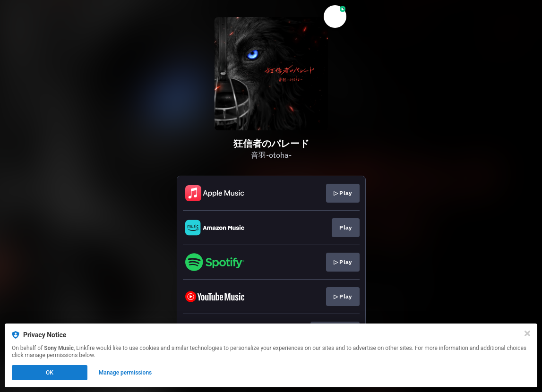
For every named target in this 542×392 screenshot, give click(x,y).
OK (50, 373)
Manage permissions (125, 373)
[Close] (527, 333)
